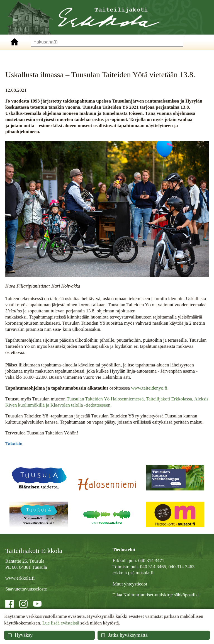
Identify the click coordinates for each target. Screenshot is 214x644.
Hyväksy (20, 635)
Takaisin (14, 444)
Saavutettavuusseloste (26, 589)
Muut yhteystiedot (130, 584)
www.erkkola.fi (20, 578)
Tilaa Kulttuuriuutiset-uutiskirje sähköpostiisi (156, 595)
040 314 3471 (151, 561)
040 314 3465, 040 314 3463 (167, 567)
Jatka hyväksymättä (124, 635)
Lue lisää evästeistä (61, 623)
